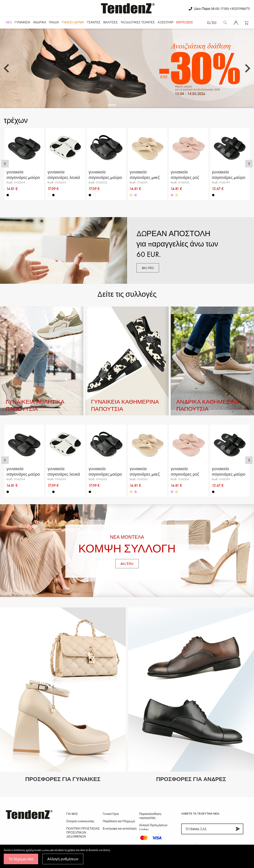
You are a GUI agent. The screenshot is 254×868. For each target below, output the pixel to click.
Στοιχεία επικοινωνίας (80, 821)
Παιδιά (54, 22)
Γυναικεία (22, 22)
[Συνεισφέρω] (238, 829)
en (214, 22)
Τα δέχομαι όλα (21, 859)
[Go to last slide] (7, 68)
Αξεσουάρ (165, 22)
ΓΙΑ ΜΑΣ (72, 814)
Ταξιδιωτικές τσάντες (138, 22)
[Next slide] (247, 68)
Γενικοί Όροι (111, 814)
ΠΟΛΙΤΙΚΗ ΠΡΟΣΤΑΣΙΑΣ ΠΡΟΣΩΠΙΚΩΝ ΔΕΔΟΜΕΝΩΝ (83, 833)
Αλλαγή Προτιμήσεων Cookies (153, 827)
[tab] (112, 105)
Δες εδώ (148, 268)
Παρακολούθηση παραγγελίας (150, 816)
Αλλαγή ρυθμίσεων (63, 859)
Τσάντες (94, 22)
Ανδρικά (40, 22)
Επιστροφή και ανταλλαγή (120, 829)
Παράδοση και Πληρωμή (119, 821)
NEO (9, 22)
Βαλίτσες (110, 22)
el (209, 22)
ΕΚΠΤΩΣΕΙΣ (185, 22)
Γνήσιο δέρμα (73, 22)
